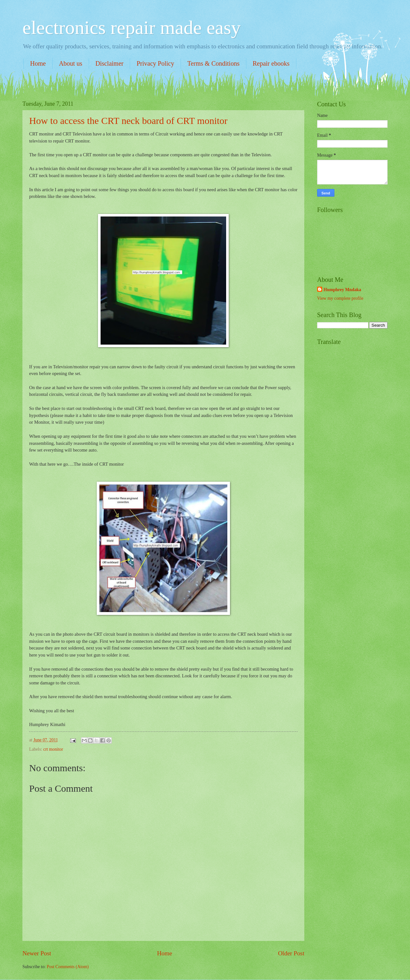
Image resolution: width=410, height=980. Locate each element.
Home (38, 63)
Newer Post (37, 953)
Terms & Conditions (213, 63)
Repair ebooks (271, 63)
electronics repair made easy (131, 28)
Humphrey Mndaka (342, 290)
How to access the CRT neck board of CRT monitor (128, 121)
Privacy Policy (155, 63)
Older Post (291, 953)
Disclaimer (110, 63)
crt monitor (53, 749)
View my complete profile (340, 298)
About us (71, 63)
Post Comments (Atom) (68, 967)
